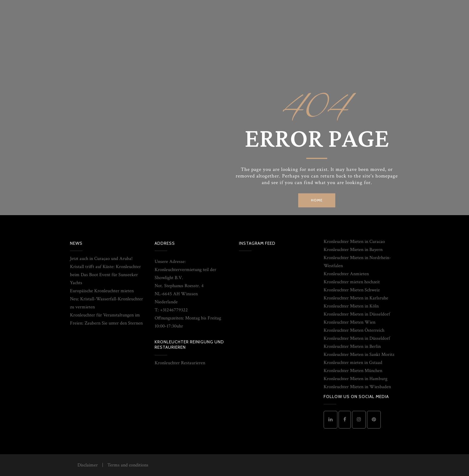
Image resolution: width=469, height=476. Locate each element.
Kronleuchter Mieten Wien (350, 322)
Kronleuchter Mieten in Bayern (353, 250)
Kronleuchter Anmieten (346, 274)
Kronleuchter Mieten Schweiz (352, 290)
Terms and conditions (128, 465)
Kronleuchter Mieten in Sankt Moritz (359, 355)
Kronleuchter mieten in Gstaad (353, 363)
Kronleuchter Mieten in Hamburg (355, 379)
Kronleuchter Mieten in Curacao (354, 242)
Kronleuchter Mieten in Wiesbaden (357, 387)
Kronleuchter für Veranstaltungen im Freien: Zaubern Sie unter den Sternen (106, 319)
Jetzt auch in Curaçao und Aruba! (101, 259)
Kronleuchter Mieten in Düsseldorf (357, 314)
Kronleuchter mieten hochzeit (352, 282)
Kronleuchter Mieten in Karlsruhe (356, 298)
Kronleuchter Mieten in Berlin (352, 346)
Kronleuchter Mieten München (353, 371)
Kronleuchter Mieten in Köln (351, 306)
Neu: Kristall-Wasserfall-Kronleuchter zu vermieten (106, 303)
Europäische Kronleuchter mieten (102, 291)
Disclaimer (88, 465)
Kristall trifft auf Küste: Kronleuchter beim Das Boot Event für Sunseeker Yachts (105, 275)
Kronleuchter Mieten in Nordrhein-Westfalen (357, 262)
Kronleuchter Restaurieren (180, 363)
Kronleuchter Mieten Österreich (354, 330)
